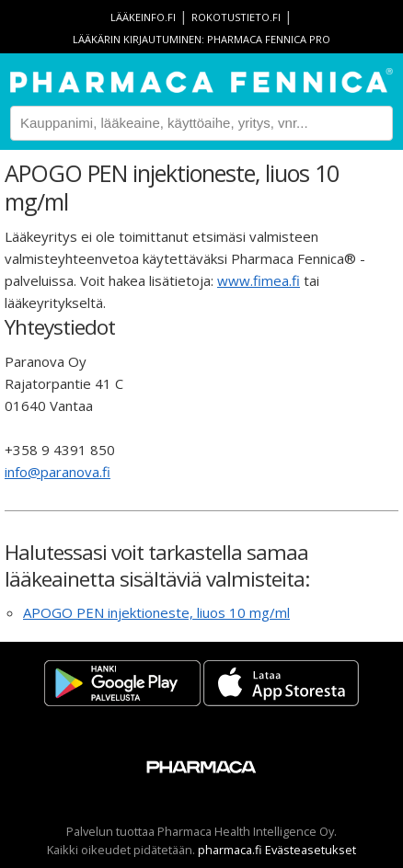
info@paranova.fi (58, 472)
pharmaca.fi (230, 850)
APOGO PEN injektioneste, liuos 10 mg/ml (156, 612)
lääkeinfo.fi (143, 17)
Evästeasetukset (311, 850)
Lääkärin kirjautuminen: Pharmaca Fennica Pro (201, 39)
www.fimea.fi (259, 280)
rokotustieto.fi (236, 17)
